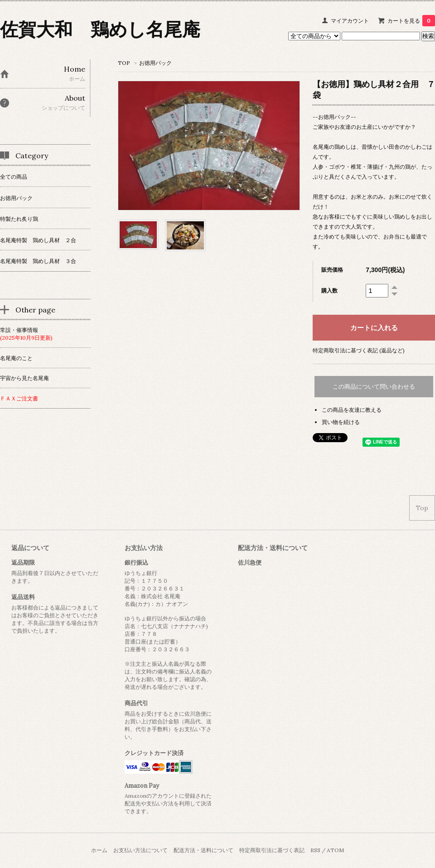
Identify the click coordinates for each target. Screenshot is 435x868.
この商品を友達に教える (352, 410)
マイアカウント (350, 21)
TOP (124, 63)
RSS (315, 850)
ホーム (99, 850)
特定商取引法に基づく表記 (272, 850)
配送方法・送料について (203, 850)
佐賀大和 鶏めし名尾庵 (100, 29)
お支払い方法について (140, 850)
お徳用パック (155, 63)
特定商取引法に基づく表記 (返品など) (359, 350)
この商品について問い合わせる (374, 387)
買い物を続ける (341, 422)
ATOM (335, 850)
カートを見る (411, 21)
